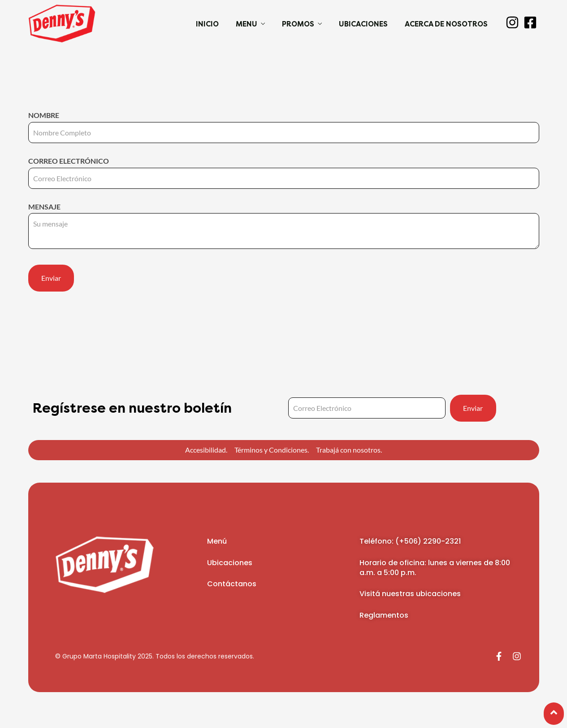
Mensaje (284, 227)
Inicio (207, 24)
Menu (247, 24)
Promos (298, 24)
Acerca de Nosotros (446, 24)
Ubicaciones (363, 24)
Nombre (284, 124)
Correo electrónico (284, 170)
